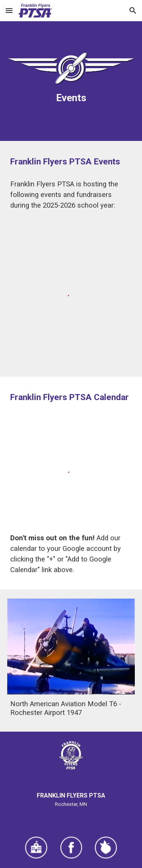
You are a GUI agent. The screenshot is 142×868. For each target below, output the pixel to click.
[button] (9, 10)
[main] (71, 98)
